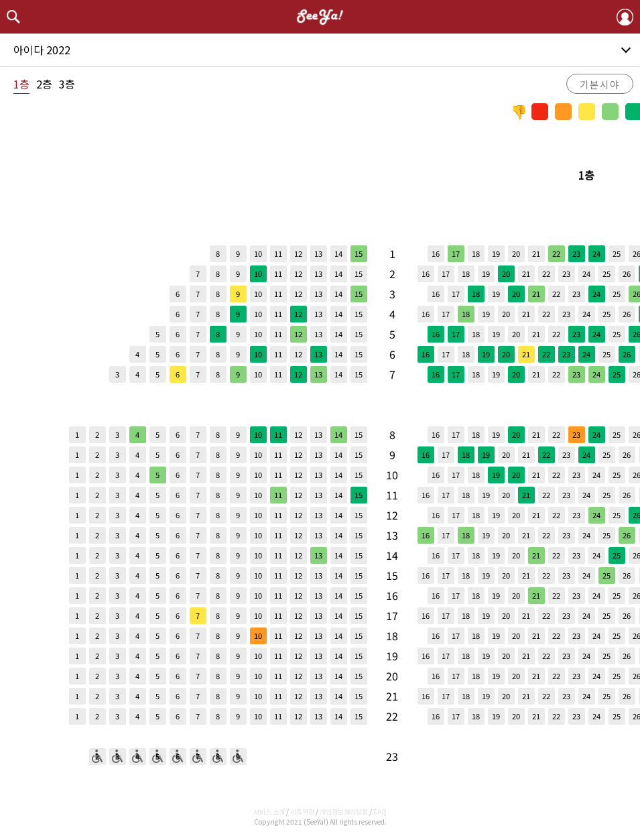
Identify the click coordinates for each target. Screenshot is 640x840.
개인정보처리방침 (344, 812)
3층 (67, 84)
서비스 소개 (269, 812)
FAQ (380, 812)
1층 (21, 84)
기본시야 (600, 84)
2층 (44, 84)
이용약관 (302, 812)
